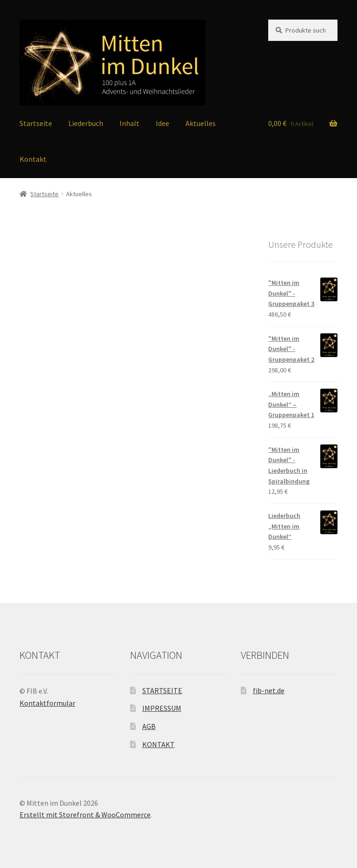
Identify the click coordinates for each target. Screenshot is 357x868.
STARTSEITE (162, 690)
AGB (149, 726)
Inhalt (129, 123)
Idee (162, 123)
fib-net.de (269, 690)
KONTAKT (159, 744)
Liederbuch (86, 123)
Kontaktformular (47, 703)
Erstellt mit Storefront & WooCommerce (85, 815)
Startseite (36, 123)
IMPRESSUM (162, 708)
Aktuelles (201, 123)
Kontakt (33, 159)
